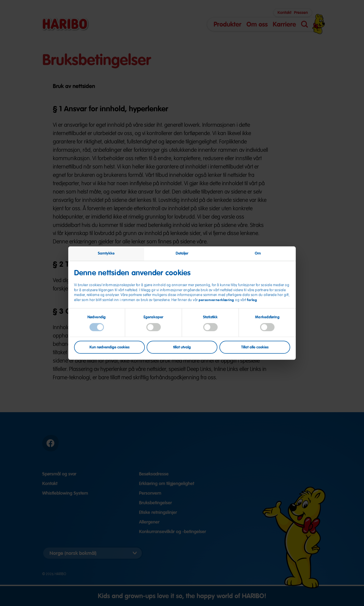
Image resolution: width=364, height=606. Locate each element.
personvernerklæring (217, 300)
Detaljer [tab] (182, 253)
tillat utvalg (182, 347)
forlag (252, 300)
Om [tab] (258, 253)
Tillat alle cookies (255, 347)
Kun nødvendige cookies (109, 347)
